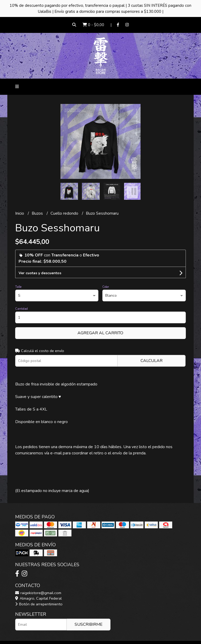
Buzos (38, 213)
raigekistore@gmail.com (38, 593)
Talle (18, 287)
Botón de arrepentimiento (39, 604)
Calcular (152, 361)
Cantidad (21, 309)
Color (106, 287)
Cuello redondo (65, 213)
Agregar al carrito (100, 333)
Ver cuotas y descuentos (40, 273)
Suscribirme (89, 624)
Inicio (20, 213)
